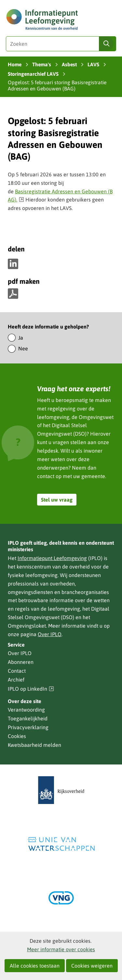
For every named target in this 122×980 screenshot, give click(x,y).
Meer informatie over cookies (61, 949)
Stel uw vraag (57, 500)
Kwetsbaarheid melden (34, 745)
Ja (21, 338)
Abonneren (21, 662)
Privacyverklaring (28, 727)
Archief (16, 680)
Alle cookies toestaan (35, 966)
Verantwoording (26, 710)
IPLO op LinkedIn (31, 689)
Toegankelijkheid (28, 718)
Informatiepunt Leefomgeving (52, 558)
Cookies (17, 736)
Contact (17, 671)
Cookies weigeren (92, 966)
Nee (23, 348)
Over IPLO (50, 634)
